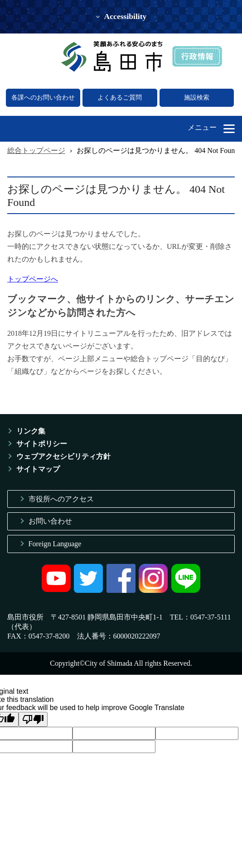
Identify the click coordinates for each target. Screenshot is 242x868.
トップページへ (33, 279)
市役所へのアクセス (61, 499)
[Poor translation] (33, 719)
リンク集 (31, 431)
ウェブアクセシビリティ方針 (63, 456)
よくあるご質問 (120, 98)
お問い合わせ (50, 521)
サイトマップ (38, 469)
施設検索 (197, 98)
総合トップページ (36, 150)
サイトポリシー (42, 444)
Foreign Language (55, 544)
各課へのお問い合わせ (43, 98)
